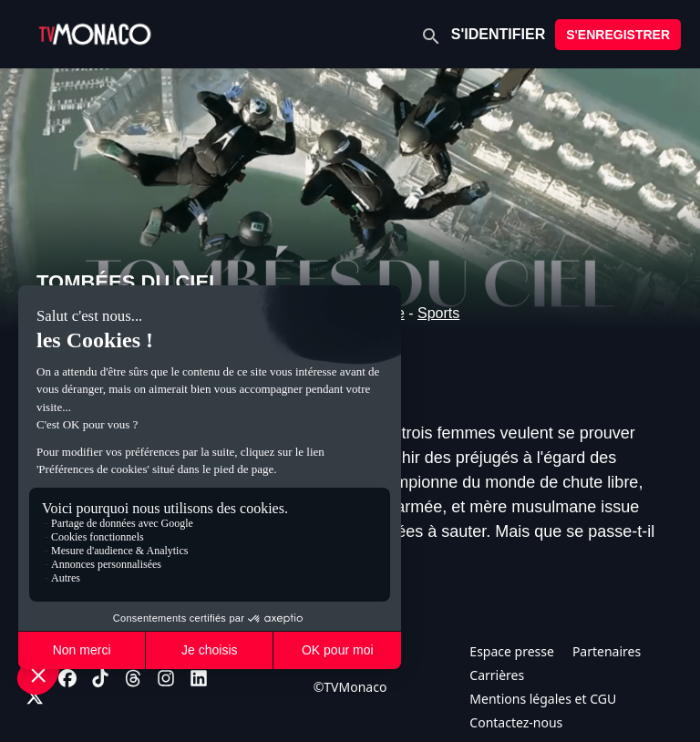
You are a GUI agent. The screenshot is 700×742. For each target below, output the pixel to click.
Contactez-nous (516, 722)
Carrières (497, 675)
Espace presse (512, 651)
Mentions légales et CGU (543, 699)
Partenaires (607, 651)
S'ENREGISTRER (618, 35)
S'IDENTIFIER (498, 34)
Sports (438, 313)
